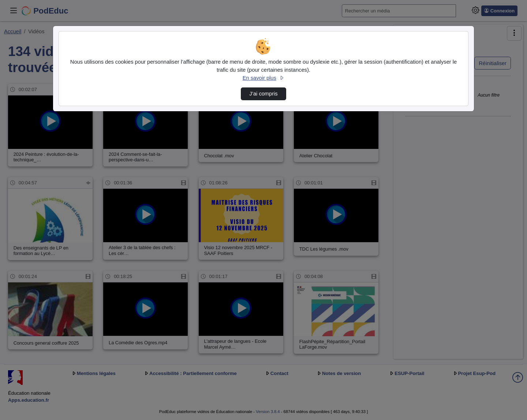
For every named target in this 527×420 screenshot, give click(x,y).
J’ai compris (263, 94)
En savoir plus (263, 78)
